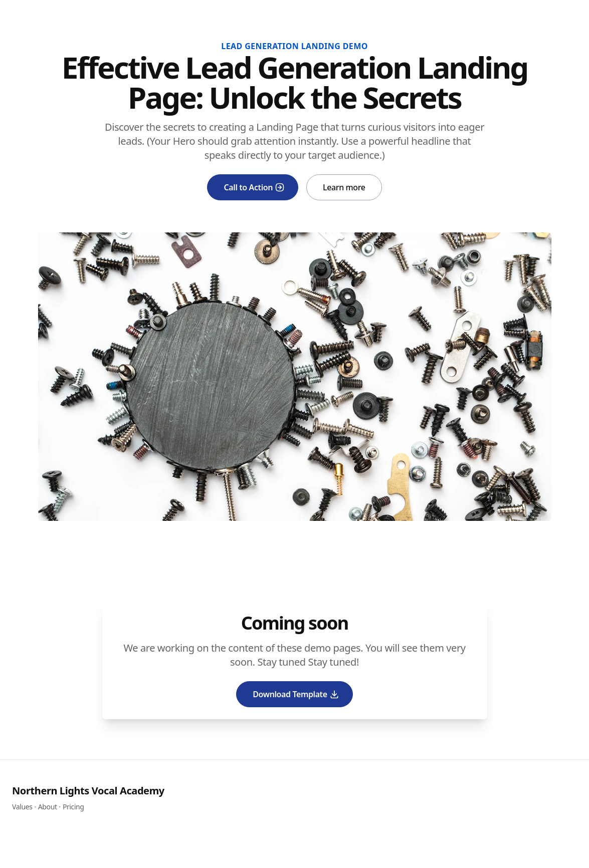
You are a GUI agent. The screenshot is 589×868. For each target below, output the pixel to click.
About (48, 807)
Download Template (296, 694)
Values (22, 807)
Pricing (73, 807)
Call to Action (254, 187)
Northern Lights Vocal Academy (88, 791)
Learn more (344, 187)
